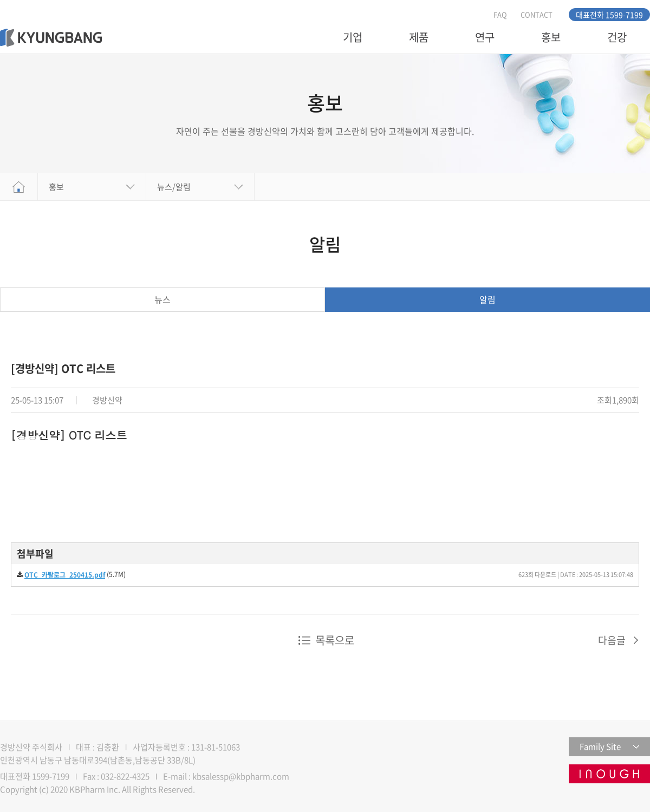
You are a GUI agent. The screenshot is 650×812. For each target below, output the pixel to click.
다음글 (612, 640)
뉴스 (162, 299)
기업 (353, 37)
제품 (419, 37)
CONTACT (537, 14)
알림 (487, 299)
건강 (617, 37)
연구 (485, 37)
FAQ (500, 14)
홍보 (551, 37)
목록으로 (335, 640)
